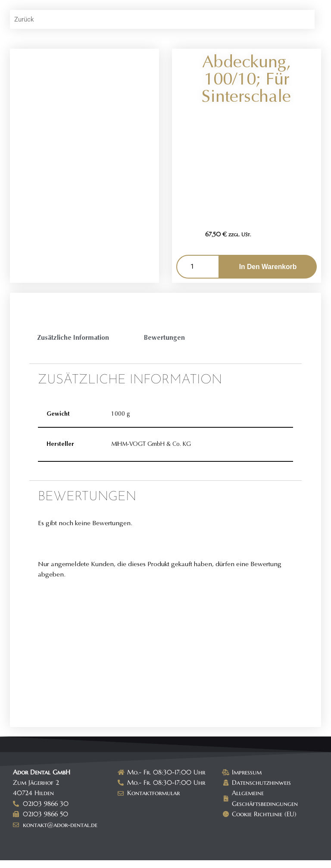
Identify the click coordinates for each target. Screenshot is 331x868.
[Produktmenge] (198, 267)
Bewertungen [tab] (167, 339)
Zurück (25, 20)
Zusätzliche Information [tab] (74, 339)
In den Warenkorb (268, 267)
